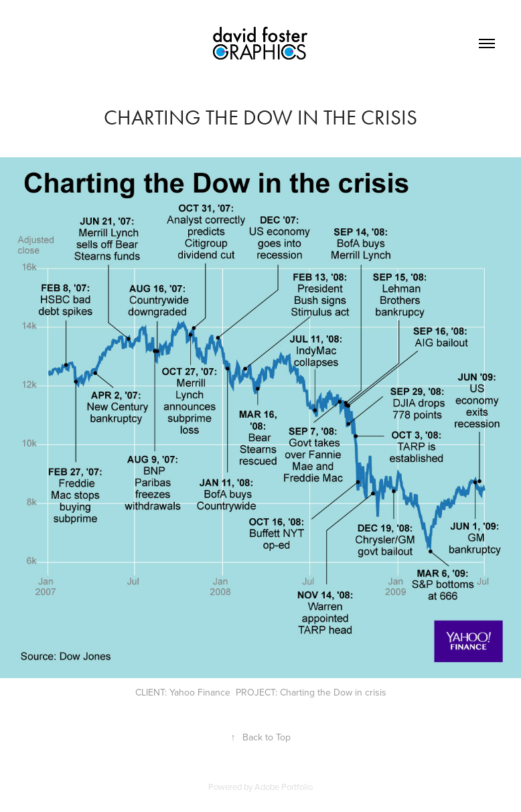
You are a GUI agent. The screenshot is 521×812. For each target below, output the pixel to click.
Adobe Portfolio (284, 787)
